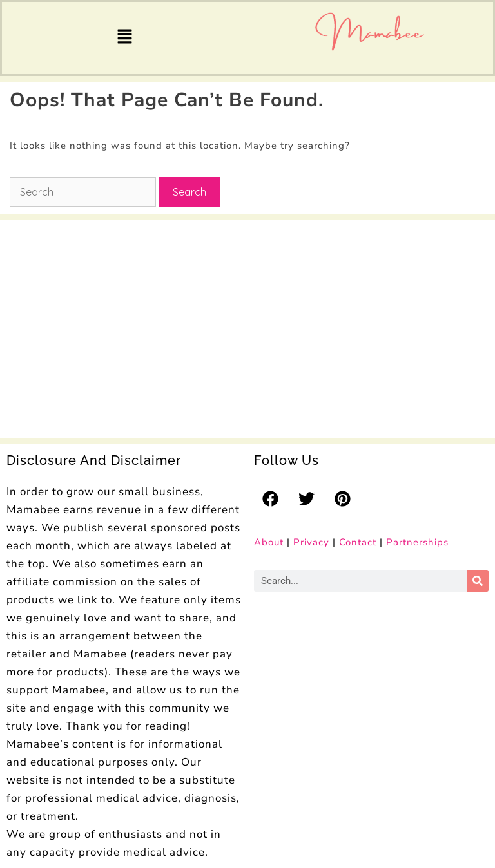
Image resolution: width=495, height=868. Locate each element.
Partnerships (417, 542)
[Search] (478, 581)
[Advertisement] (103, 323)
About (269, 542)
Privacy (311, 542)
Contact (358, 542)
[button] (124, 38)
